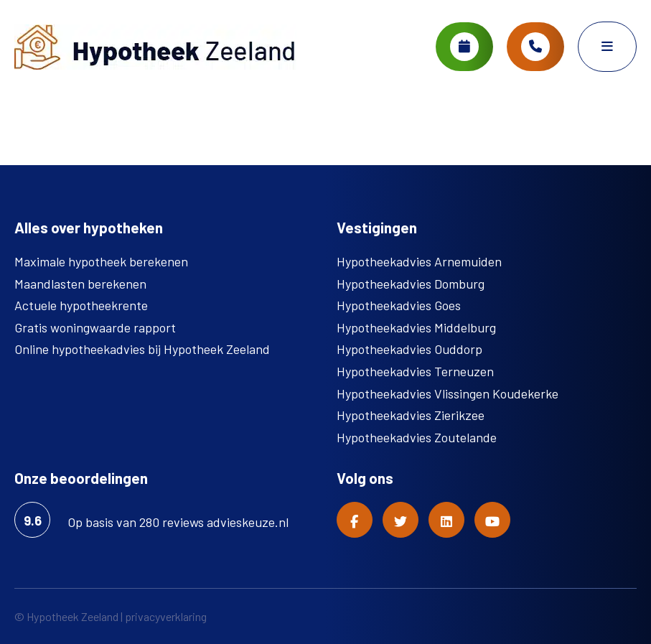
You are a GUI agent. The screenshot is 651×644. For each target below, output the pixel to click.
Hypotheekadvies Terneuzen (415, 371)
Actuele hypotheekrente (81, 305)
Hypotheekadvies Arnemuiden (419, 261)
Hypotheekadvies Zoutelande (417, 437)
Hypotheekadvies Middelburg (416, 327)
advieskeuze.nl (248, 522)
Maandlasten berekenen (80, 284)
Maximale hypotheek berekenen (101, 261)
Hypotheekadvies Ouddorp (409, 349)
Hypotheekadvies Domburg (411, 284)
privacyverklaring (166, 616)
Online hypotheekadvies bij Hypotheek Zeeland (142, 349)
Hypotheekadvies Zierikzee (411, 415)
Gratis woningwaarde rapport (95, 327)
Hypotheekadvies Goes (399, 305)
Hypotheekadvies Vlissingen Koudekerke (448, 393)
